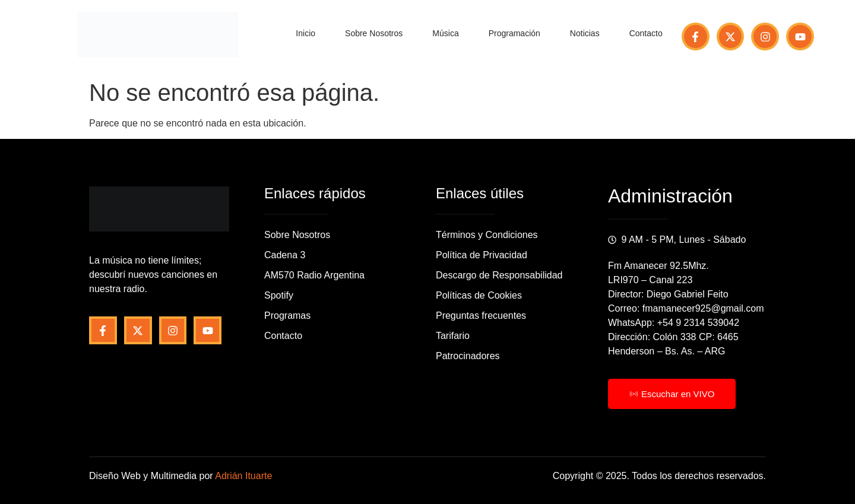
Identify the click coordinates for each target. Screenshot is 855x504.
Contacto (646, 33)
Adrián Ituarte (243, 476)
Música (445, 33)
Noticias (585, 33)
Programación (514, 33)
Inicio (305, 33)
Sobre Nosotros (374, 33)
